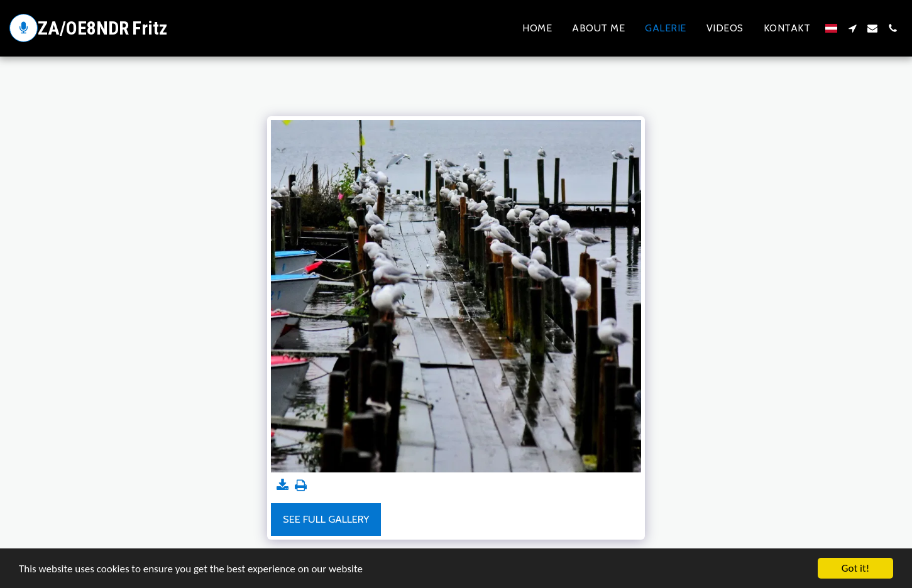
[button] (852, 28)
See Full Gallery (326, 519)
